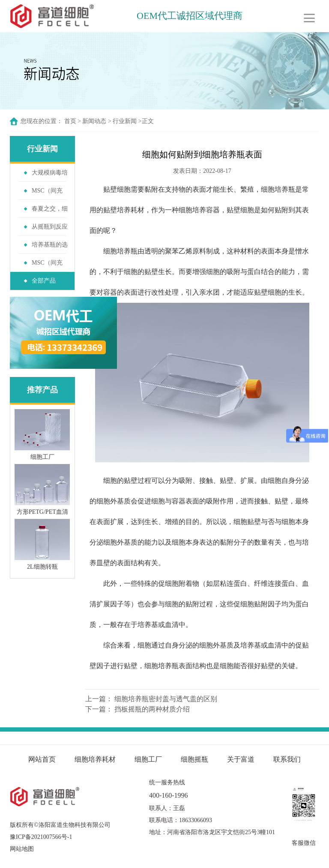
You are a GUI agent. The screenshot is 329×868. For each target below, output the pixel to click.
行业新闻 (125, 121)
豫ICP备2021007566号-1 (41, 837)
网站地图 (22, 849)
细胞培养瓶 (278, 189)
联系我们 (287, 759)
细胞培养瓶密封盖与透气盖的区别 (166, 699)
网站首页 (42, 759)
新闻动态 (94, 121)
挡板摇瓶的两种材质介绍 (152, 709)
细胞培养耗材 (95, 759)
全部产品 (44, 281)
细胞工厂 (148, 759)
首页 (70, 121)
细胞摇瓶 (195, 759)
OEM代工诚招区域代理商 (190, 16)
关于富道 (241, 759)
